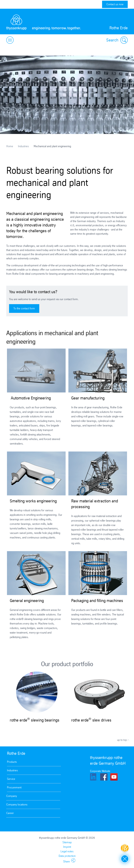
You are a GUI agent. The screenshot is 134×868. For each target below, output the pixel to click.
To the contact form (24, 308)
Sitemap (67, 842)
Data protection (67, 856)
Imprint (67, 847)
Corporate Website (100, 771)
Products (12, 762)
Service (11, 779)
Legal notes (67, 851)
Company (12, 796)
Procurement (14, 787)
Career (10, 813)
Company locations (17, 805)
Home (10, 146)
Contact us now (115, 4)
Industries (23, 146)
